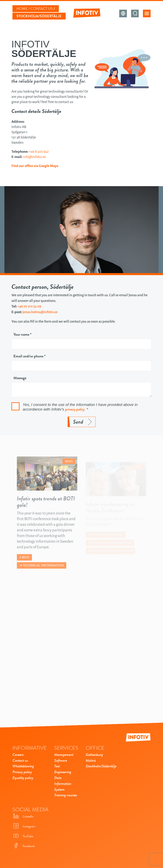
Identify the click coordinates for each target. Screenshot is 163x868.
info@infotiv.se (34, 157)
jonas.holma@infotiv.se (40, 312)
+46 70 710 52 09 (29, 306)
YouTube (23, 836)
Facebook (24, 846)
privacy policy (75, 409)
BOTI (26, 562)
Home (22, 9)
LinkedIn (23, 816)
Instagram (24, 826)
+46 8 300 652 (39, 152)
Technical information (43, 571)
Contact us (42, 9)
